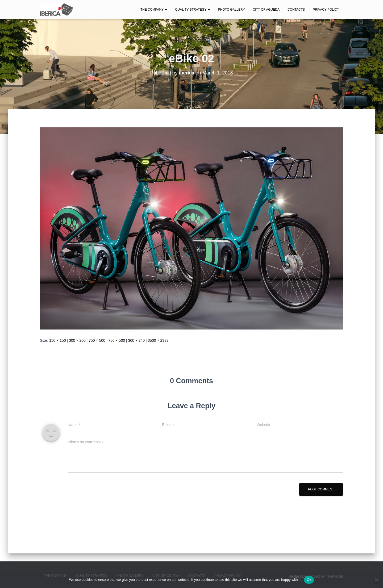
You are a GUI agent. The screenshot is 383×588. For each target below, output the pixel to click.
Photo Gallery (232, 10)
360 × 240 (136, 340)
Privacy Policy (326, 10)
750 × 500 (97, 340)
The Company (154, 10)
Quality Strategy (192, 10)
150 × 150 (58, 340)
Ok (309, 580)
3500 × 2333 (158, 340)
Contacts (296, 10)
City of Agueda (266, 10)
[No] (376, 580)
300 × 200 (77, 340)
